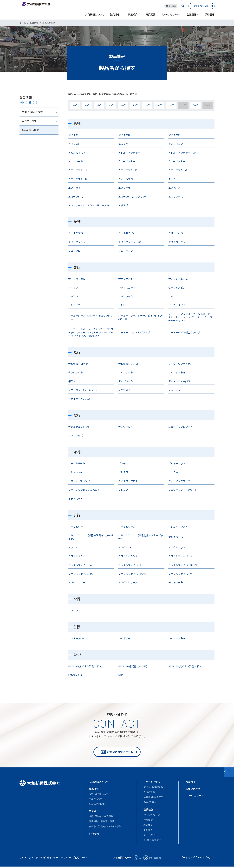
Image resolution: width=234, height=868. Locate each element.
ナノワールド (126, 427)
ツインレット (126, 372)
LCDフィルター (77, 675)
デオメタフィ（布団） (179, 381)
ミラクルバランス (128, 556)
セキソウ (73, 296)
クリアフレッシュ (78, 242)
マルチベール (176, 537)
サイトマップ (26, 859)
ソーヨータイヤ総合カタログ (184, 332)
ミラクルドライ (77, 556)
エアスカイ (74, 188)
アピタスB (124, 135)
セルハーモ (74, 305)
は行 (135, 105)
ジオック (73, 287)
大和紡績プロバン (78, 364)
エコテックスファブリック (133, 196)
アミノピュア (176, 144)
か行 (87, 105)
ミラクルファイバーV (180, 574)
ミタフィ (73, 547)
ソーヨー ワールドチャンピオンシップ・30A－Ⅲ (141, 317)
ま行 (147, 105)
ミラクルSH (125, 547)
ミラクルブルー (77, 582)
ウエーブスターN (78, 179)
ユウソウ (73, 610)
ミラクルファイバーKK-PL (183, 565)
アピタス (73, 135)
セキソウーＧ (126, 296)
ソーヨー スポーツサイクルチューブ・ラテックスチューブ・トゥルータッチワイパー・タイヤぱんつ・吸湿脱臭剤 (91, 332)
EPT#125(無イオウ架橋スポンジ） (86, 666)
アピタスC (174, 135)
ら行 (171, 105)
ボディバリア (75, 499)
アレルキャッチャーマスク (183, 153)
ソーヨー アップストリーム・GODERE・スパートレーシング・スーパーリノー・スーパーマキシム (190, 317)
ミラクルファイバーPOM (132, 574)
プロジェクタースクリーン (183, 490)
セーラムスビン (177, 287)
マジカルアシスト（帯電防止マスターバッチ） (141, 537)
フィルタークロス (128, 481)
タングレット (76, 372)
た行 (111, 105)
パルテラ (123, 472)
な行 (123, 105)
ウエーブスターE (127, 170)
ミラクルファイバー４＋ (182, 556)
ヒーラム (173, 472)
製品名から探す (31, 139)
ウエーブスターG (178, 170)
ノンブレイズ (76, 435)
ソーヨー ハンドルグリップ (134, 332)
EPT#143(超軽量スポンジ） (133, 666)
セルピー (123, 305)
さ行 (99, 105)
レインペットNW (178, 638)
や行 (159, 105)
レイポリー (124, 638)
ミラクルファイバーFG (131, 565)
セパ (171, 296)
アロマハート (76, 161)
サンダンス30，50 (178, 279)
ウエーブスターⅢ (78, 170)
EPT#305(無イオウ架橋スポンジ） (187, 666)
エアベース (174, 188)
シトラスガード (127, 287)
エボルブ (123, 205)
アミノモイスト (77, 153)
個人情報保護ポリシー (47, 859)
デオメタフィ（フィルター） (83, 390)
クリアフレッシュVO (130, 242)
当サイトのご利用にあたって (76, 859)
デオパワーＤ (126, 381)
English (172, 6)
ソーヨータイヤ (177, 305)
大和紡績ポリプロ (128, 364)
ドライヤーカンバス (79, 399)
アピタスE (74, 144)
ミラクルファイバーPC (81, 574)
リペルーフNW (76, 638)
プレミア (123, 490)
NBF (121, 675)
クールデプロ (76, 233)
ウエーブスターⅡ (178, 161)
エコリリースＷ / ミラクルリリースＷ (89, 205)
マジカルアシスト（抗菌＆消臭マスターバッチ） (91, 537)
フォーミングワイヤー (181, 481)
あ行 (75, 105)
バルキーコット (177, 463)
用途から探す (30, 128)
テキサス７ (124, 390)
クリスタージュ (177, 242)
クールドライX (126, 233)
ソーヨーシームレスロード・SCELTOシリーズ (90, 317)
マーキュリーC (126, 527)
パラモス (123, 463)
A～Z (195, 105)
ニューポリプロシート (181, 427)
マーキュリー (76, 527)
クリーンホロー (177, 233)
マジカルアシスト (178, 527)
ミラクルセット (177, 547)
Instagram (152, 859)
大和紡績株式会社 (44, 10)
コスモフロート (77, 251)
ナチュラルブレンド (79, 427)
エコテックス (76, 196)
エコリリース (176, 196)
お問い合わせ (201, 6)
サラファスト (126, 279)
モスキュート (176, 582)
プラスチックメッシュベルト (84, 490)
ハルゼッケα (75, 472)
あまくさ (123, 144)
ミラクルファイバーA (80, 565)
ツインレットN (177, 372)
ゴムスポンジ (126, 251)
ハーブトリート (77, 463)
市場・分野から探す (33, 117)
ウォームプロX (126, 179)
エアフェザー (126, 188)
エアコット (174, 179)
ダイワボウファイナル (181, 364)
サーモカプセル (77, 279)
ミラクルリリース (128, 582)
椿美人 (72, 381)
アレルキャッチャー (129, 153)
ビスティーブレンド (79, 481)
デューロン (174, 390)
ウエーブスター (127, 161)
